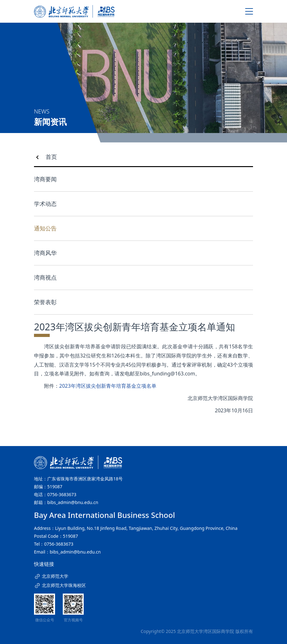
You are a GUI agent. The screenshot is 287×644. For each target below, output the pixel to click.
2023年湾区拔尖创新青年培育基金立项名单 (108, 386)
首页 (51, 157)
